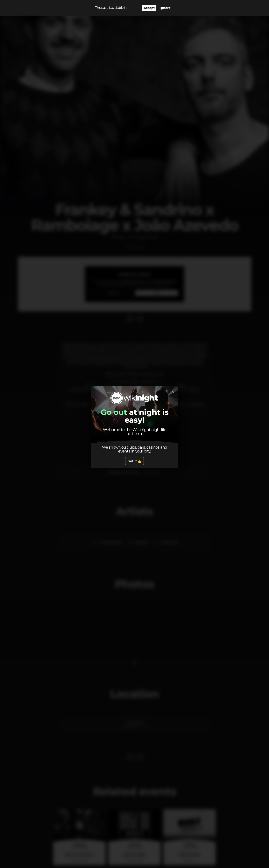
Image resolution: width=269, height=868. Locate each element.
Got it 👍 (134, 461)
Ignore (165, 8)
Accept (149, 8)
